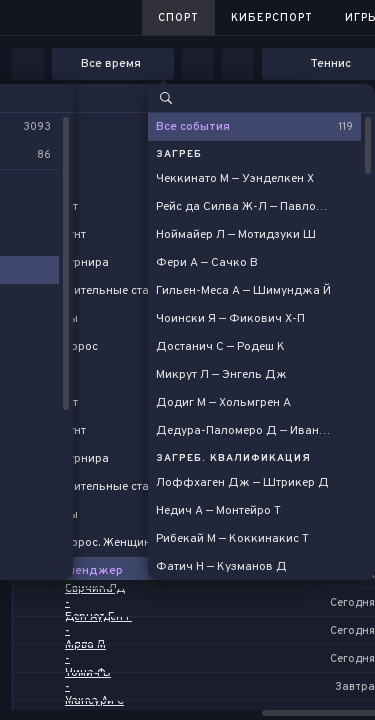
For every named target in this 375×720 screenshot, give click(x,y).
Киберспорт (272, 18)
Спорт (178, 18)
